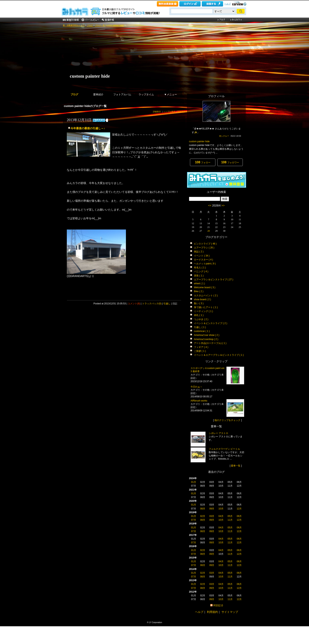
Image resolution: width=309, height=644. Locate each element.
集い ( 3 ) (199, 303)
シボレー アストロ (218, 433)
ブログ (90, 25)
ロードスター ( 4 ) (203, 260)
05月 (230, 516)
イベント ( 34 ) (202, 256)
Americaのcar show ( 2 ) (207, 335)
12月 (239, 509)
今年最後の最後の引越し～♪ (88, 128)
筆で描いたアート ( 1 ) (206, 307)
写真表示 (181, 112)
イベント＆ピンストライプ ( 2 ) (211, 323)
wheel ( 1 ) (199, 283)
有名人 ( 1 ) (200, 268)
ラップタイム (146, 94)
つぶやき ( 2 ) (201, 319)
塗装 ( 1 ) (199, 276)
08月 (203, 509)
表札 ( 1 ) (199, 315)
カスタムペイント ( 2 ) (206, 296)
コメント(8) (134, 304)
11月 (230, 520)
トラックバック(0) (152, 304)
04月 (221, 516)
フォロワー (230, 162)
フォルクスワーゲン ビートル (224, 449)
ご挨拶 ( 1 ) (200, 351)
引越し (167, 304)
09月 (212, 509)
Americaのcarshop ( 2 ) (206, 339)
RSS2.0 (218, 605)
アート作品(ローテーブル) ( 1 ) (210, 343)
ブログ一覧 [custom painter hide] (109, 25)
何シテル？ (224, 136)
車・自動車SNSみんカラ (74, 25)
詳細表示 (157, 112)
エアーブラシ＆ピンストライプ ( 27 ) (214, 280)
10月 (221, 509)
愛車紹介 (98, 94)
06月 (239, 516)
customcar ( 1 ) (202, 331)
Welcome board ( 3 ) (205, 287)
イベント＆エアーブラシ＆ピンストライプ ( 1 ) (219, 355)
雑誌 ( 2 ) (199, 252)
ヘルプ (228, 4)
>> (223, 205)
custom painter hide (90, 76)
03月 (212, 516)
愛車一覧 (236, 466)
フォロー (203, 162)
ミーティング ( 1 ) (203, 311)
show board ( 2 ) (202, 299)
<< (210, 205)
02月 (203, 516)
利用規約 (212, 612)
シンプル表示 (169, 112)
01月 (193, 482)
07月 (193, 520)
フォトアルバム (122, 94)
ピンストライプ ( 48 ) (205, 244)
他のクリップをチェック (227, 420)
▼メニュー (171, 94)
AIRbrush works (199, 401)
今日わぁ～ (196, 387)
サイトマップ (230, 612)
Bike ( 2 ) (199, 291)
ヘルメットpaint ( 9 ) (205, 264)
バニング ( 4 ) (201, 271)
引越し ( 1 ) (200, 327)
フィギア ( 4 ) (201, 347)
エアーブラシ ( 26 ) (204, 248)
